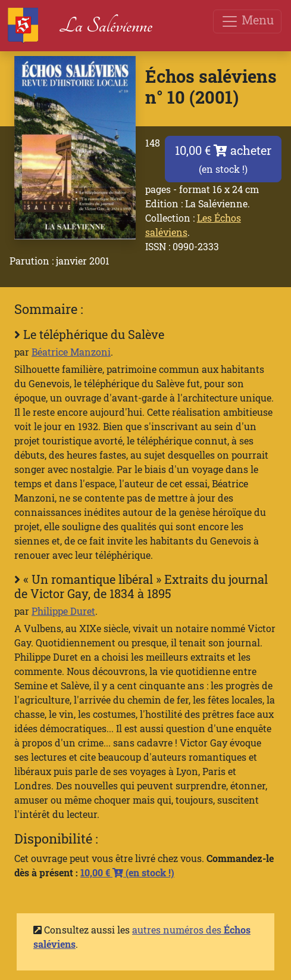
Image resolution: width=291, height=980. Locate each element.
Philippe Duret (63, 611)
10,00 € (127, 872)
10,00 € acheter (223, 159)
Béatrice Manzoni (71, 352)
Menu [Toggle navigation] (247, 21)
